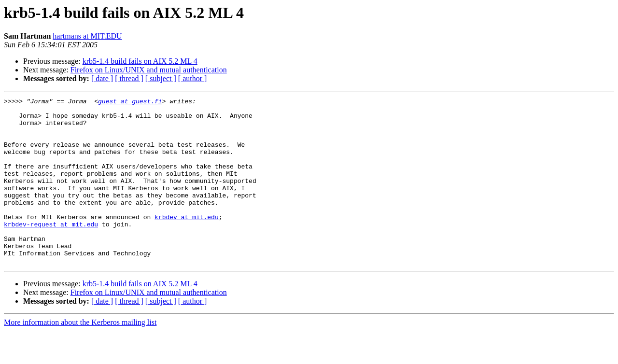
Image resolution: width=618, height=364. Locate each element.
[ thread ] (129, 78)
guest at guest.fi (130, 102)
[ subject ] (161, 78)
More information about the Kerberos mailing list (80, 356)
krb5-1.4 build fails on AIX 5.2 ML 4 (140, 61)
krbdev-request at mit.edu (51, 250)
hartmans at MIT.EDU (87, 36)
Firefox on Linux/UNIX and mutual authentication (149, 70)
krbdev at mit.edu (187, 241)
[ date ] (102, 78)
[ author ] (193, 78)
